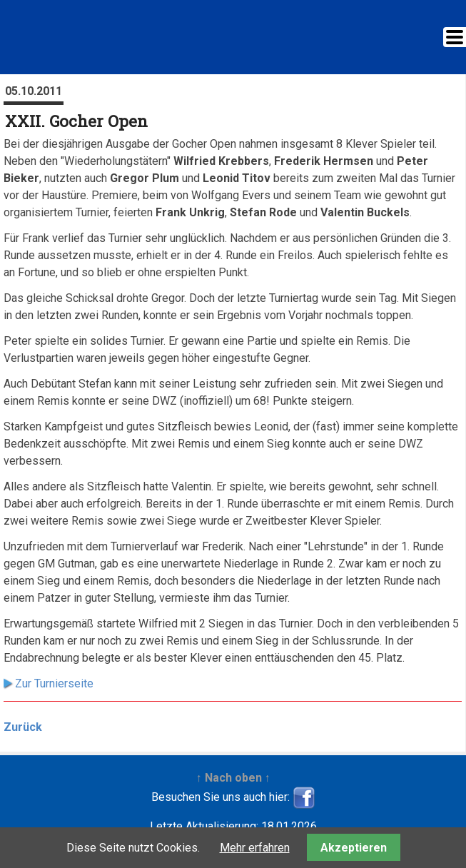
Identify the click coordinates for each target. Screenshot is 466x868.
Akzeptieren (354, 848)
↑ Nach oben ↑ (233, 778)
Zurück (23, 727)
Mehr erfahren (255, 848)
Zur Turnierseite (54, 683)
